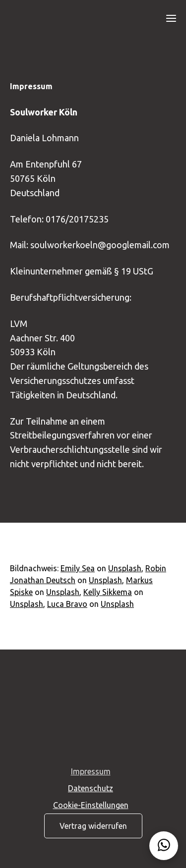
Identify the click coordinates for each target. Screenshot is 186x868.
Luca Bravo (67, 604)
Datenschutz (91, 788)
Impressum (91, 771)
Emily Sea (78, 568)
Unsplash (125, 568)
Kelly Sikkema (108, 592)
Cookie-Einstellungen (91, 805)
